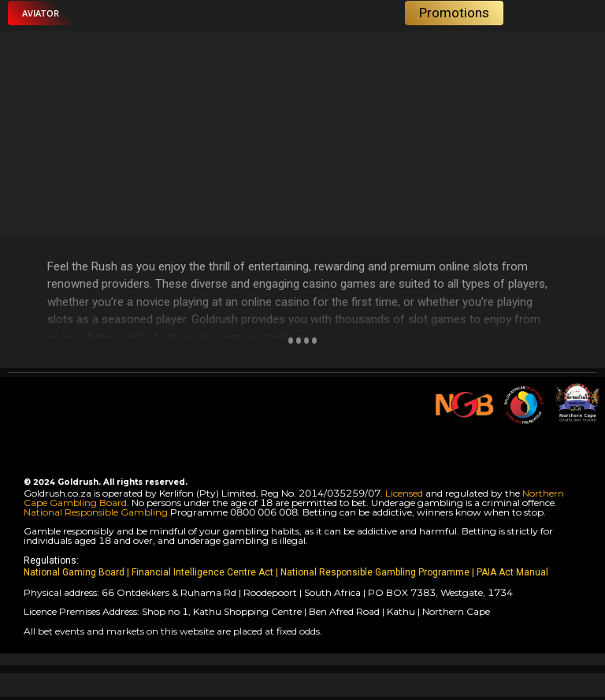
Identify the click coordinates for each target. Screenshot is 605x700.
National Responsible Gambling (96, 512)
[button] (41, 13)
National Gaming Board (75, 572)
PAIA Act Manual (512, 572)
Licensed (405, 493)
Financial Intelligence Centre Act (204, 572)
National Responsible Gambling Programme (375, 572)
